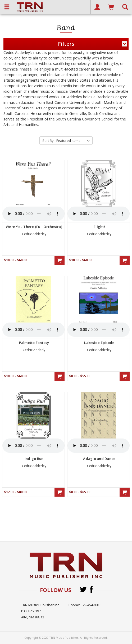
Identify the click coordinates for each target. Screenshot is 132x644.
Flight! (99, 227)
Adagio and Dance (99, 459)
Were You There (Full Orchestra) (34, 227)
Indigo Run (34, 459)
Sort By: (48, 141)
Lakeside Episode (99, 343)
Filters (92, 44)
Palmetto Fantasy (34, 343)
